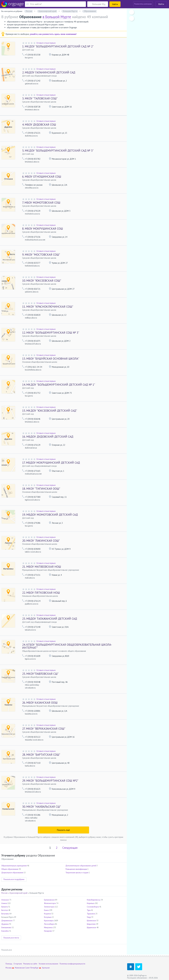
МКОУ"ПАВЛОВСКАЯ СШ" (40, 674)
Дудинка (5, 924)
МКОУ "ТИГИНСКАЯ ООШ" (41, 489)
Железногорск (50, 903)
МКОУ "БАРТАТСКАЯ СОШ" (41, 755)
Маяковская (20, 968)
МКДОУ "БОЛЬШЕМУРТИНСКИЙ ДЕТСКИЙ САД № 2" (58, 46)
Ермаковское (49, 900)
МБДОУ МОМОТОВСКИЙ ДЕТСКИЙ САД (50, 515)
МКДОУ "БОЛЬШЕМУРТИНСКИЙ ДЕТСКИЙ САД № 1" (59, 385)
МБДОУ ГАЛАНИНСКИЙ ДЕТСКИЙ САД (49, 72)
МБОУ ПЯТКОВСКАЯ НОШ (41, 593)
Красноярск (49, 921)
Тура (89, 910)
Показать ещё (63, 830)
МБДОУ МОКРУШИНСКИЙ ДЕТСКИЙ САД (51, 463)
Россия (4, 893)
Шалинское (91, 921)
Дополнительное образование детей (81, 866)
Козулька (48, 917)
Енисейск (5, 931)
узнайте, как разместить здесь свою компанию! (53, 34)
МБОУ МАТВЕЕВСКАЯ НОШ (42, 567)
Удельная (46, 968)
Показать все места (11, 938)
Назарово (48, 931)
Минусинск (48, 928)
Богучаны (5, 914)
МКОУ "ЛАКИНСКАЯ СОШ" (41, 541)
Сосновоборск (93, 907)
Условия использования (48, 964)
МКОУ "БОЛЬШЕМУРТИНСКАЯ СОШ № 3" (51, 333)
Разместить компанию (143, 4)
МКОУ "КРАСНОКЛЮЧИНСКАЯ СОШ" (48, 307)
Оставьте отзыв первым (46, 43)
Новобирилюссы (94, 900)
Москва (9, 968)
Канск (46, 910)
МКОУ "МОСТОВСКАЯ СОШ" (41, 255)
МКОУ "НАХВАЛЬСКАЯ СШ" (41, 807)
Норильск (91, 903)
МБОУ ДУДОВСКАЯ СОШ (39, 125)
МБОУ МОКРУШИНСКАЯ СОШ (43, 229)
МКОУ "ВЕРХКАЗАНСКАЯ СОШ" (44, 729)
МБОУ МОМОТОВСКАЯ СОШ (41, 203)
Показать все (7, 950)
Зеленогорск (49, 907)
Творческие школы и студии (77, 873)
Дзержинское (7, 921)
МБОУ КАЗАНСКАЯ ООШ (40, 703)
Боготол (5, 910)
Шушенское (91, 928)
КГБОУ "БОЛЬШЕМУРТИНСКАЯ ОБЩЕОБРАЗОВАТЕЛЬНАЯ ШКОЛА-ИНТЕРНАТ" (67, 646)
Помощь (9, 964)
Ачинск (4, 903)
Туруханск (91, 914)
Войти (161, 4)
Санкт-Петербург (32, 968)
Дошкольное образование (12, 873)
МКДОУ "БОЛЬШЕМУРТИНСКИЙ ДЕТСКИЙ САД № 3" (58, 151)
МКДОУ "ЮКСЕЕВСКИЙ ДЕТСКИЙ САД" (50, 411)
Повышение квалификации (76, 869)
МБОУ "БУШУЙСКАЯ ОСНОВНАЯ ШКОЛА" (51, 359)
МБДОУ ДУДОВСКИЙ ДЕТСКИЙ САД (48, 437)
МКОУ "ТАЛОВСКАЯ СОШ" (40, 98)
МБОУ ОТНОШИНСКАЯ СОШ (42, 177)
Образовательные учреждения (14, 866)
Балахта (5, 907)
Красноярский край (19, 893)
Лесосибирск (49, 924)
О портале (18, 964)
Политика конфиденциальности (72, 964)
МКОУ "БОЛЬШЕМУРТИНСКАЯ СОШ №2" (50, 781)
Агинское (5, 900)
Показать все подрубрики (14, 879)
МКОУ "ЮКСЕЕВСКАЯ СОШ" (42, 281)
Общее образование (10, 869)
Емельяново (6, 928)
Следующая (70, 848)
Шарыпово (91, 924)
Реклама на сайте (30, 964)
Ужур (89, 917)
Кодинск (48, 914)
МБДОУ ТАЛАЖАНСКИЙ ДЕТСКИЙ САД (50, 619)
